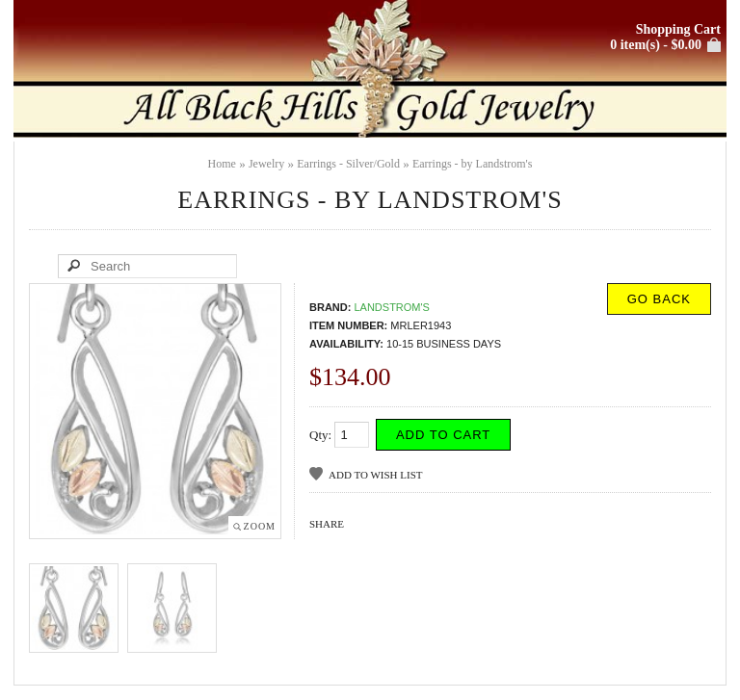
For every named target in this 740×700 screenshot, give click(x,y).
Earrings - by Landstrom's (472, 164)
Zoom (260, 526)
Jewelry (266, 164)
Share (327, 524)
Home (222, 164)
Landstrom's (392, 307)
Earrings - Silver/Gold (348, 164)
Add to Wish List (375, 475)
